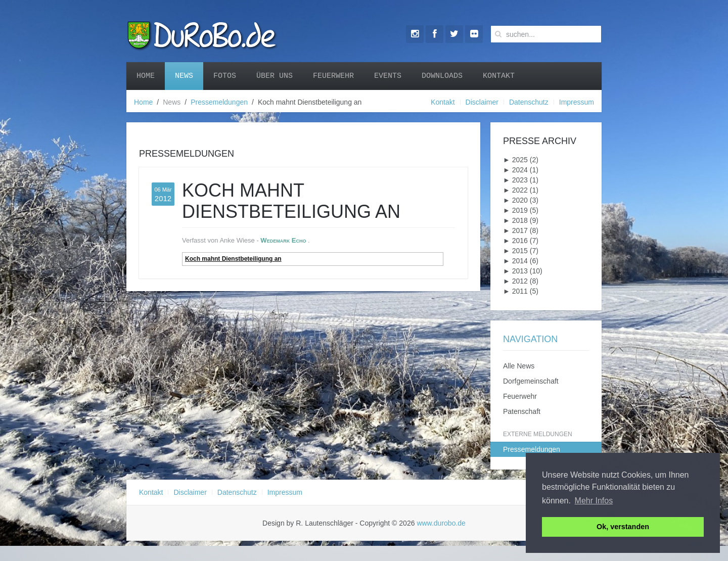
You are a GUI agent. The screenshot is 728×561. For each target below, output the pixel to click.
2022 (515, 190)
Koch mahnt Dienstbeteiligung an (233, 259)
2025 (515, 160)
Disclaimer (482, 102)
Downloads (442, 76)
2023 (515, 180)
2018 (515, 220)
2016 (515, 241)
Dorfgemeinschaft (531, 381)
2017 (515, 230)
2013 (515, 271)
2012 (515, 281)
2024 (515, 170)
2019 (515, 210)
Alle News (519, 366)
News (184, 76)
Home (146, 76)
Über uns (275, 76)
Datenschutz (529, 102)
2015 (515, 251)
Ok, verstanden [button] (623, 527)
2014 (515, 261)
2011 (515, 291)
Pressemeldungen (219, 102)
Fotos (225, 76)
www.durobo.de (441, 523)
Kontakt (499, 76)
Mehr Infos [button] (594, 501)
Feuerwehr (333, 76)
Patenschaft (522, 411)
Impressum (577, 102)
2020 (515, 200)
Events (388, 76)
